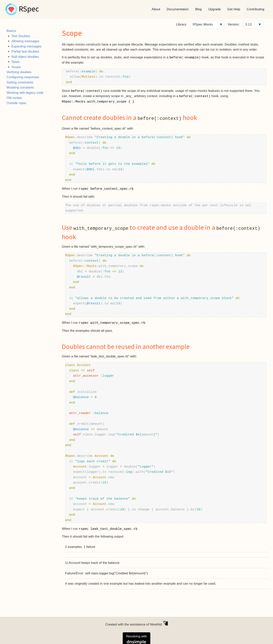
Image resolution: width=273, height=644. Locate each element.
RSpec (29, 9)
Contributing (256, 9)
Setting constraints (20, 82)
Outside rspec (17, 103)
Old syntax (14, 98)
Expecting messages (27, 46)
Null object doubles (25, 57)
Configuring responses (23, 77)
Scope (16, 67)
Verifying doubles (19, 72)
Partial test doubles (25, 51)
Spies (16, 62)
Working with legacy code (25, 93)
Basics (11, 31)
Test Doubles (21, 36)
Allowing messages (25, 41)
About (156, 9)
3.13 (248, 24)
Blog (199, 9)
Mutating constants (20, 87)
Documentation (178, 9)
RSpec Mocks (203, 24)
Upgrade (214, 9)
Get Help (234, 9)
